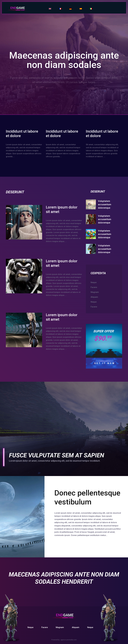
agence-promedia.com (69, 640)
